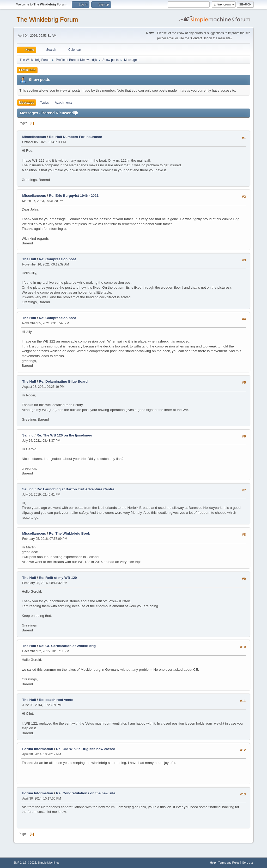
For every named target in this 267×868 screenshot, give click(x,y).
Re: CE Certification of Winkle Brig (67, 646)
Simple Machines (49, 863)
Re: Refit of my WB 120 (58, 578)
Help (213, 863)
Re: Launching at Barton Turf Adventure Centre (75, 489)
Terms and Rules (229, 863)
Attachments (63, 103)
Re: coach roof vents (56, 700)
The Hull (29, 259)
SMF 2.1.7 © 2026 (25, 863)
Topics (44, 103)
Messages (26, 103)
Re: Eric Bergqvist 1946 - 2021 (74, 196)
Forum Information (38, 749)
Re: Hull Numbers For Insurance (75, 137)
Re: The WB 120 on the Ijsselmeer (64, 435)
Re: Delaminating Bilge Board (63, 381)
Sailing (28, 435)
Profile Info (27, 70)
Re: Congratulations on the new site (86, 793)
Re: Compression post (57, 259)
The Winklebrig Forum (47, 19)
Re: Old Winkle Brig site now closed (86, 749)
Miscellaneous (34, 137)
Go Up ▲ (248, 863)
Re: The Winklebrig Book (69, 533)
